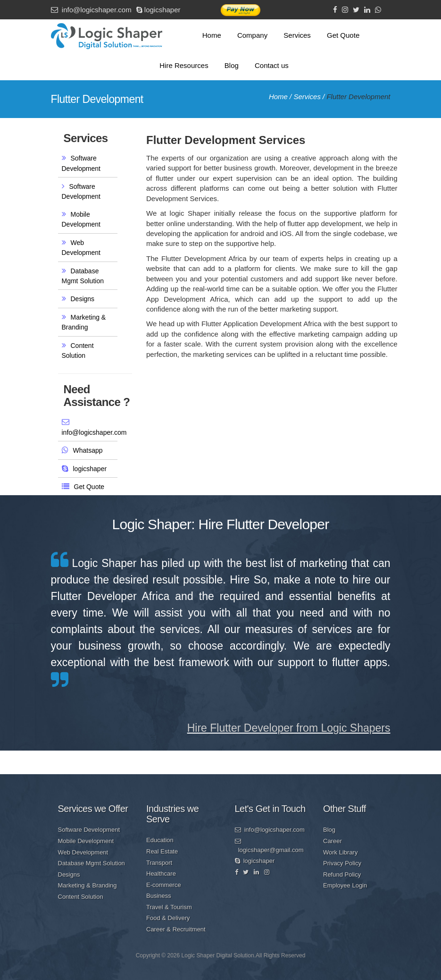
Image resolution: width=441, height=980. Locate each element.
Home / (281, 97)
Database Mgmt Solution (92, 863)
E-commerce (164, 885)
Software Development (89, 830)
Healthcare (161, 874)
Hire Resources (184, 65)
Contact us (272, 65)
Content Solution (81, 897)
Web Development (83, 852)
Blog (232, 65)
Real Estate (162, 851)
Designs (83, 299)
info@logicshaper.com (91, 10)
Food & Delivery (168, 918)
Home (212, 35)
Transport (159, 863)
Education (160, 840)
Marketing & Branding (87, 885)
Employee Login (345, 885)
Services (297, 35)
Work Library (340, 852)
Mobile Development (86, 841)
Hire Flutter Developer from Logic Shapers (289, 728)
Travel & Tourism (169, 907)
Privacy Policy (342, 863)
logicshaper (158, 10)
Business (159, 896)
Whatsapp (88, 450)
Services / (310, 97)
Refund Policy (342, 874)
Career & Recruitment (176, 929)
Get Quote (343, 35)
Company (252, 35)
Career (333, 841)
